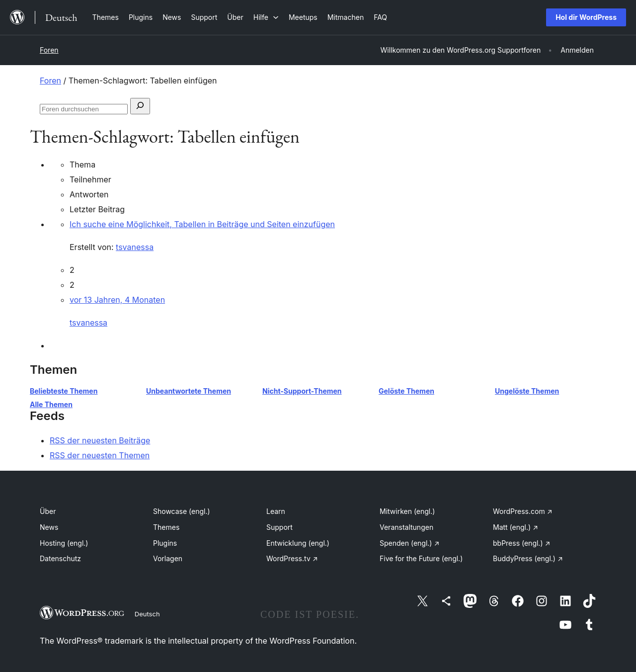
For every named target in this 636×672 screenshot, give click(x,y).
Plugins (165, 543)
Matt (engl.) (516, 527)
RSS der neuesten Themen (100, 455)
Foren (49, 50)
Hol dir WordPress (586, 17)
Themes (166, 527)
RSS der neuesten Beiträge (100, 440)
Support (279, 527)
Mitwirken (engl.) (407, 511)
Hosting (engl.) (64, 543)
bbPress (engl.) (521, 543)
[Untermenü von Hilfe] (266, 17)
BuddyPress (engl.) (528, 558)
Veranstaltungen (406, 527)
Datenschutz (60, 558)
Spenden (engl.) (409, 543)
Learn (276, 511)
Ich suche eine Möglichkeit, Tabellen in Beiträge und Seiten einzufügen (202, 224)
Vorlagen (168, 558)
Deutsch (147, 614)
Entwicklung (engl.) (298, 543)
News (49, 527)
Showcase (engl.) (182, 511)
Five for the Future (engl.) (421, 558)
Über (48, 511)
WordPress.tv (292, 558)
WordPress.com (523, 511)
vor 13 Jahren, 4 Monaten (117, 300)
